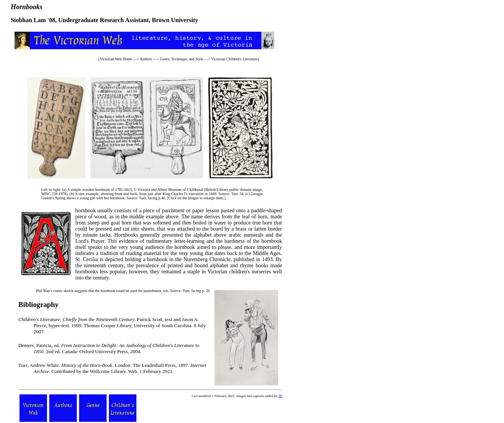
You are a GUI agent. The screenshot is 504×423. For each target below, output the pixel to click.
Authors (146, 59)
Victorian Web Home (116, 59)
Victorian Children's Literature (234, 59)
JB (280, 396)
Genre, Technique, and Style (182, 59)
